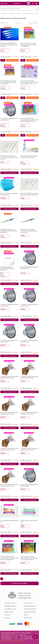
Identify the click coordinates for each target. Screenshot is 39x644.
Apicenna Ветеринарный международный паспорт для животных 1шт (7, 268)
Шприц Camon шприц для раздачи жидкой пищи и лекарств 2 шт (29, 157)
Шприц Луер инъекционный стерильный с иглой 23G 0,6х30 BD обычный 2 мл (29, 231)
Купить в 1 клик (12, 60)
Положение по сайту (10, 609)
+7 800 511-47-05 (24, 596)
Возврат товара (9, 612)
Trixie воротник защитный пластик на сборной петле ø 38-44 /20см (9, 413)
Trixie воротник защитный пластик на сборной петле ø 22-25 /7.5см (29, 449)
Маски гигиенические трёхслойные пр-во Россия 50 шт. (9, 194)
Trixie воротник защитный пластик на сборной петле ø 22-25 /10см (9, 485)
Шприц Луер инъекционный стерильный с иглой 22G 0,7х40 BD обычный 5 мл (9, 231)
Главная (3, 13)
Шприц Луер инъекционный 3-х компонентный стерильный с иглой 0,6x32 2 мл (9, 157)
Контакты (7, 618)
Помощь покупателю (30, 609)
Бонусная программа (30, 606)
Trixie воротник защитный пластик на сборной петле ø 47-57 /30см (9, 377)
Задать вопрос (28, 618)
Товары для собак (15, 13)
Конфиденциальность (11, 606)
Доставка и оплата (10, 603)
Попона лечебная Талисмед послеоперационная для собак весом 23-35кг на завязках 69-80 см (29, 558)
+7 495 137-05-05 (24, 593)
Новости (26, 615)
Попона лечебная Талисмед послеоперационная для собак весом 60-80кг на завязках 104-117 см (29, 82)
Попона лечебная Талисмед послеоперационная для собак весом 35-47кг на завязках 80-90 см (9, 558)
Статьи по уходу (28, 603)
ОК (35, 637)
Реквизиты (8, 615)
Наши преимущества (30, 612)
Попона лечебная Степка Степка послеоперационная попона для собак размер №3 (8, 82)
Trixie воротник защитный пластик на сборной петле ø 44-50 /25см (29, 377)
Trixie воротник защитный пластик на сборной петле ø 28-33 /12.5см (9, 449)
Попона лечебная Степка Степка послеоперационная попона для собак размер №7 (28, 45)
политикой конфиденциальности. (13, 640)
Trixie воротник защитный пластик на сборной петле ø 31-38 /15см (29, 413)
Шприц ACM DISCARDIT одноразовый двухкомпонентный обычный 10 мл (29, 194)
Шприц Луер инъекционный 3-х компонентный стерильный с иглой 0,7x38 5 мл (9, 45)
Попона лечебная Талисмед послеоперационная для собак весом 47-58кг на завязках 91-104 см (29, 120)
